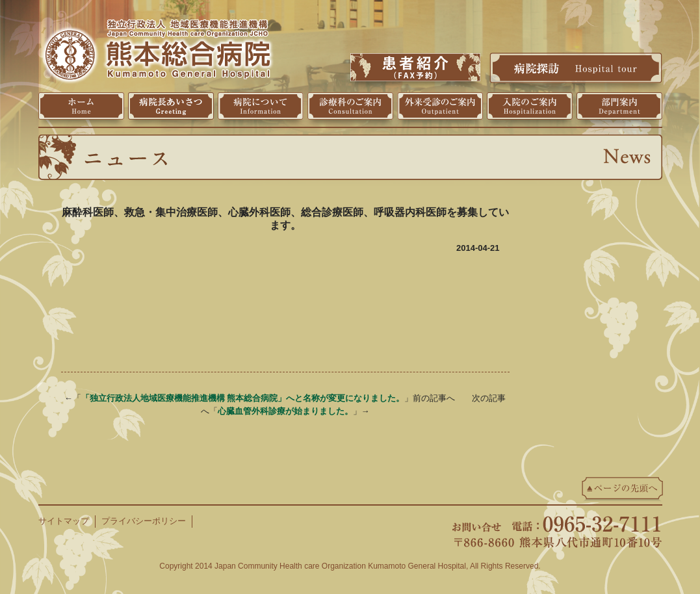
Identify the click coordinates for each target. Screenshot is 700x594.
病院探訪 (576, 68)
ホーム (81, 106)
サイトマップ (64, 521)
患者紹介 (415, 67)
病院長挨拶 (171, 106)
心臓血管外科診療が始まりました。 (285, 411)
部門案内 (619, 106)
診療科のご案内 (350, 106)
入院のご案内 (530, 106)
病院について (261, 106)
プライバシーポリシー (144, 521)
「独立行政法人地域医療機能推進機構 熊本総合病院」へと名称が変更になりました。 (243, 398)
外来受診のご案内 (440, 106)
